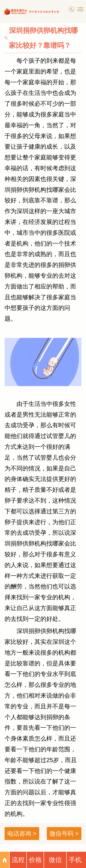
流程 (18, 860)
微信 (55, 860)
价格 (35, 860)
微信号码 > (64, 834)
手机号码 (75, 862)
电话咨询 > (22, 834)
